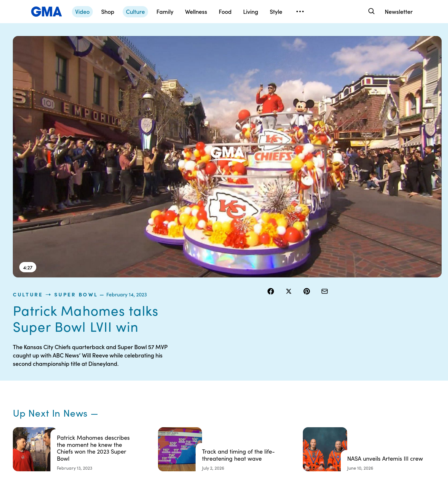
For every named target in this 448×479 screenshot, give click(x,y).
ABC (311, 384)
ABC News (317, 372)
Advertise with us (206, 430)
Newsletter (399, 11)
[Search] (371, 11)
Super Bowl (329, 40)
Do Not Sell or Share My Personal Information (212, 398)
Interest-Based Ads (268, 378)
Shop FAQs (317, 360)
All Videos (316, 395)
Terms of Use (202, 372)
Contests (198, 360)
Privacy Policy (203, 384)
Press (253, 407)
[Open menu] (300, 12)
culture (281, 40)
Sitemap (374, 360)
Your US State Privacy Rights (269, 363)
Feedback (258, 418)
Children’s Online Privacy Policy (206, 415)
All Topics (316, 407)
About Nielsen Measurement (262, 392)
